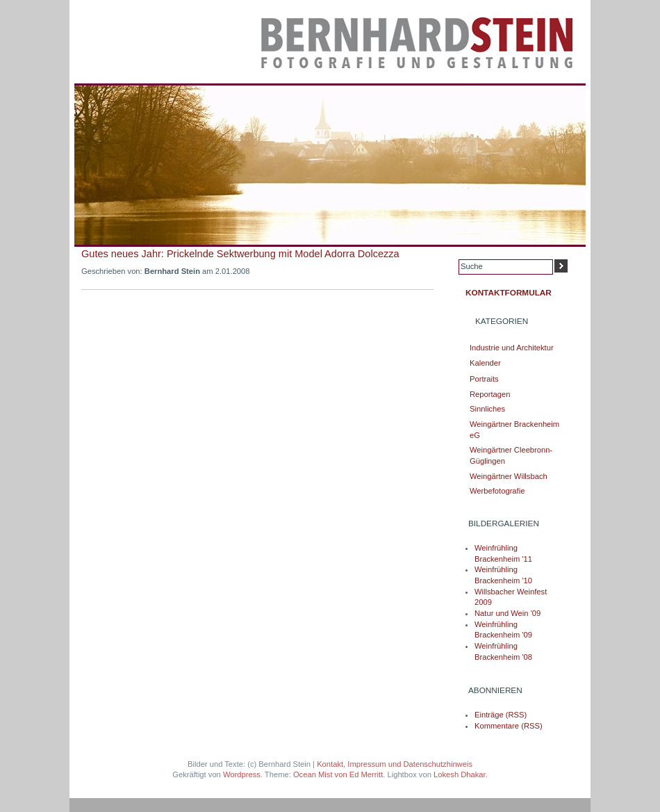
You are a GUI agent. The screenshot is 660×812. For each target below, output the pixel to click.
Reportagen (490, 394)
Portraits (484, 379)
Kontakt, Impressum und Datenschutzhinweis (395, 764)
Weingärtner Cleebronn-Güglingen (511, 455)
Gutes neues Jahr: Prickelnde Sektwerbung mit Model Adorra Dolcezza (240, 254)
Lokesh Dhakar (460, 774)
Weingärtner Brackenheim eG (514, 430)
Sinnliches (487, 409)
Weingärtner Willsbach (509, 476)
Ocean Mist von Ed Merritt (338, 774)
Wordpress (242, 774)
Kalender (485, 363)
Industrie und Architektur (512, 348)
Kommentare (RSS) (509, 726)
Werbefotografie (497, 491)
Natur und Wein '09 (508, 613)
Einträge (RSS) (501, 715)
